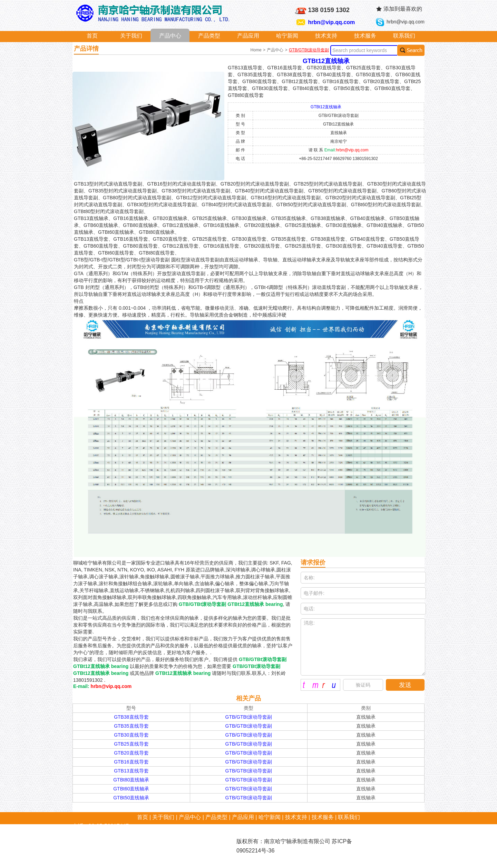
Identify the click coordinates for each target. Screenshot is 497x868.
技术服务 (365, 36)
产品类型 (209, 36)
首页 (92, 36)
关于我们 (131, 36)
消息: (363, 647)
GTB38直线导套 (131, 717)
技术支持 (326, 36)
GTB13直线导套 (131, 771)
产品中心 (170, 36)
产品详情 (86, 49)
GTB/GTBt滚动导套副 (309, 50)
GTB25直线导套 (131, 744)
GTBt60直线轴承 (131, 789)
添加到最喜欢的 (403, 9)
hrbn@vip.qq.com (332, 22)
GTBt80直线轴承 (131, 780)
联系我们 (404, 36)
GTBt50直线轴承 (131, 798)
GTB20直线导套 (131, 753)
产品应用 (248, 36)
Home (257, 50)
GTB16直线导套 (131, 762)
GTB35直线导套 (131, 726)
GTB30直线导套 (131, 735)
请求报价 (313, 562)
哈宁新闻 (287, 36)
